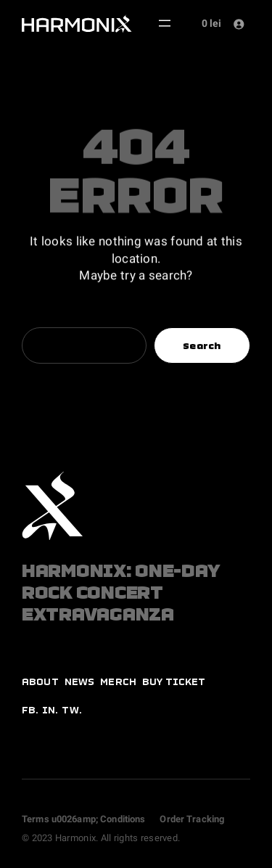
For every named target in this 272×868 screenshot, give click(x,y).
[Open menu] (165, 23)
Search (202, 346)
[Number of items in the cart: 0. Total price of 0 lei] (209, 24)
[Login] (238, 24)
